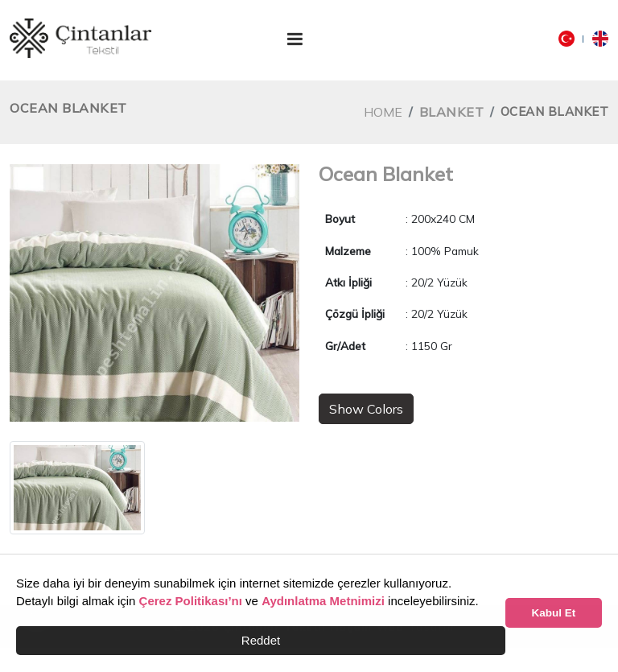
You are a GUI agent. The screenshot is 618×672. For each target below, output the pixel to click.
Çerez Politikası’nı (191, 601)
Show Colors (366, 409)
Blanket (452, 112)
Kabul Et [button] (554, 613)
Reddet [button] (261, 640)
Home (383, 112)
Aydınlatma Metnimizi (323, 601)
